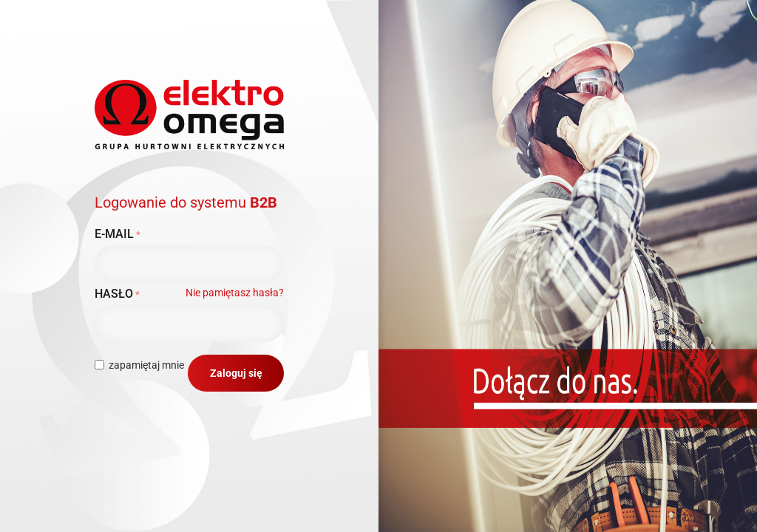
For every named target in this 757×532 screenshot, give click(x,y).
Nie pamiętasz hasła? (235, 293)
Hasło (114, 294)
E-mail (114, 234)
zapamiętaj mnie (139, 365)
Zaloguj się (236, 373)
